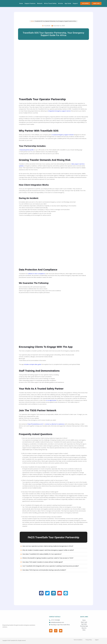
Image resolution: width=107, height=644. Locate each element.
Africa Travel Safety (50, 3)
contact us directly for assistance (55, 424)
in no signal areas (51, 400)
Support (75, 3)
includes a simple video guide (32, 364)
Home (21, 3)
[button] (41, 593)
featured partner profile (27, 150)
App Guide (68, 3)
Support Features (30, 3)
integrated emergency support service (59, 111)
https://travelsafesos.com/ (35, 424)
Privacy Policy (89, 640)
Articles (61, 3)
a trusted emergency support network (63, 135)
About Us (84, 628)
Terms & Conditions (78, 640)
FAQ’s (84, 630)
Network (40, 3)
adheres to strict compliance (36, 274)
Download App (84, 626)
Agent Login (84, 622)
